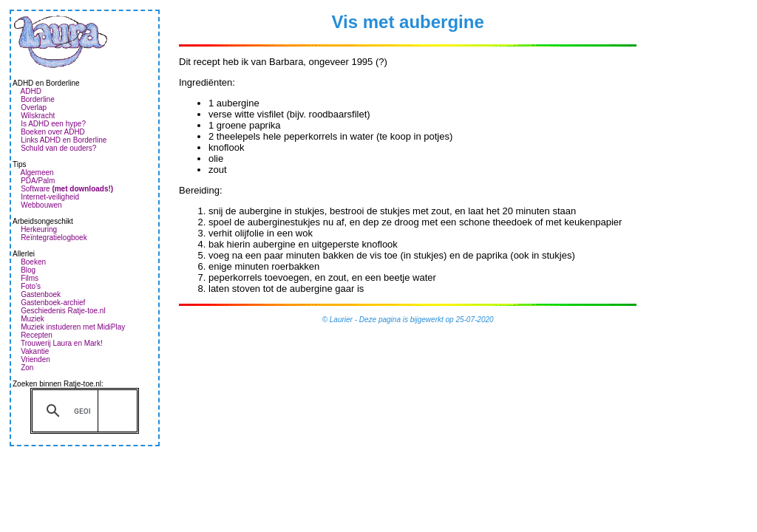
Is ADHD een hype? (53, 124)
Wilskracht (38, 116)
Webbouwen (41, 205)
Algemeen (37, 173)
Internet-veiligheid (50, 197)
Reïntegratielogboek (54, 238)
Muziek (33, 319)
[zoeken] (82, 411)
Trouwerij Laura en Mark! (62, 343)
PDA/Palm (38, 181)
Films (30, 278)
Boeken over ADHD (53, 132)
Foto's (31, 286)
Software (67, 189)
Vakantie (35, 351)
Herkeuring (39, 229)
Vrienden (35, 359)
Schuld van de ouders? (58, 148)
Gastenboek (41, 294)
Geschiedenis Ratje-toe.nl (63, 311)
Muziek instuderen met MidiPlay (73, 327)
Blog (28, 270)
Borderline (38, 99)
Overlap (34, 108)
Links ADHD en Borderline (64, 140)
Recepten (37, 335)
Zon (27, 368)
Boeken (33, 262)
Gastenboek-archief (53, 303)
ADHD (31, 91)
